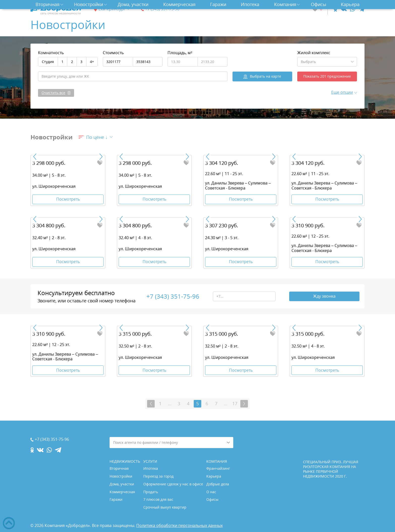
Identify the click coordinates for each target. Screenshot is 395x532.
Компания (285, 4)
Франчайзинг (218, 468)
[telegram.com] (361, 9)
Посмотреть (68, 199)
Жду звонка (324, 296)
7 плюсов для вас (158, 500)
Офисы (319, 4)
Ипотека (250, 4)
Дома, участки (133, 4)
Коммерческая (179, 4)
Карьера (350, 4)
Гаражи (218, 4)
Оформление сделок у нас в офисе (173, 484)
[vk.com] (343, 9)
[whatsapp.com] (353, 9)
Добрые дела (218, 484)
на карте (266, 76)
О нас (211, 492)
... (170, 404)
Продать (151, 492)
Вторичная (47, 4)
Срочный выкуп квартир (165, 507)
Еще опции (342, 92)
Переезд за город (158, 476)
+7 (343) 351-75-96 (162, 9)
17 (235, 404)
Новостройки (89, 4)
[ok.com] (335, 9)
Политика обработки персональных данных (179, 525)
